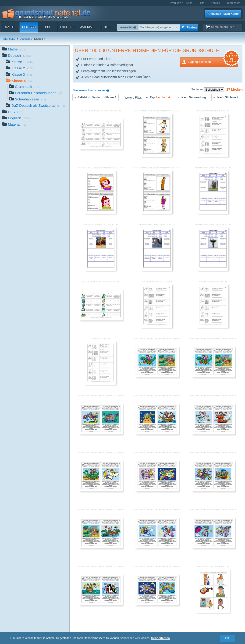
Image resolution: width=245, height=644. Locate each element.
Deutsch (29, 27)
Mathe (10, 27)
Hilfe (202, 3)
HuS (48, 27)
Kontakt (215, 3)
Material (86, 27)
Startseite (9, 39)
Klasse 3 (20, 75)
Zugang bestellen (213, 62)
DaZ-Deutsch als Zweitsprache (36, 106)
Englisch (67, 27)
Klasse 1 (20, 62)
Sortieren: (198, 89)
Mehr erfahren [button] (160, 638)
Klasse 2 (20, 69)
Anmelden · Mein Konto (223, 14)
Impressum (233, 3)
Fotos (105, 27)
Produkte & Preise (181, 3)
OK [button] (227, 638)
